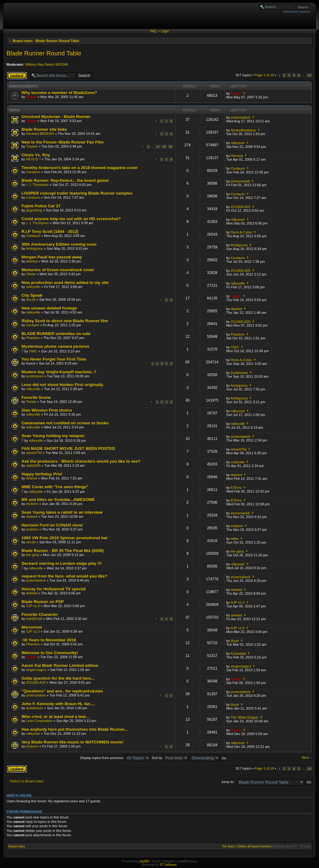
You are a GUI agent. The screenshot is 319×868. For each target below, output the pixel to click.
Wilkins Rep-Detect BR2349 (47, 64)
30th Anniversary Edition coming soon (59, 244)
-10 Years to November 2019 (49, 640)
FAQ (153, 31)
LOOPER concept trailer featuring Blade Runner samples (77, 193)
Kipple (31, 97)
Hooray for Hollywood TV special (54, 589)
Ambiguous (34, 248)
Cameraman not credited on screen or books (65, 423)
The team (228, 846)
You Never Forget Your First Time (54, 359)
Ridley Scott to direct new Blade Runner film (65, 321)
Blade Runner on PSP (43, 602)
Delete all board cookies (254, 846)
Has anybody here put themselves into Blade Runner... (75, 729)
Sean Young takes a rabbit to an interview (62, 512)
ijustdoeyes (35, 376)
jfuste (235, 641)
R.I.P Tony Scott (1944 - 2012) (50, 231)
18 (164, 147)
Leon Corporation (39, 721)
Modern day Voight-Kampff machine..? (59, 372)
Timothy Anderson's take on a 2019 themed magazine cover (80, 168)
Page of (264, 75)
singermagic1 (36, 670)
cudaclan (238, 462)
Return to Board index (27, 781)
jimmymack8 (240, 181)
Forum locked (17, 76)
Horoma (237, 156)
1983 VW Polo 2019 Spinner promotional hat (64, 538)
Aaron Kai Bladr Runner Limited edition (60, 665)
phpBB (144, 861)
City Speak (32, 295)
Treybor (32, 146)
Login (165, 31)
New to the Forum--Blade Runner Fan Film (63, 142)
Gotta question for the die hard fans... (58, 678)
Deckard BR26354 (40, 134)
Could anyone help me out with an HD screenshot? (71, 219)
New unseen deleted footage (49, 308)
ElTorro (236, 488)
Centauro (33, 172)
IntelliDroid (34, 619)
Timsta (31, 402)
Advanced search (296, 12)
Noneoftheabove (243, 130)
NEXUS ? (33, 159)
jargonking (34, 210)
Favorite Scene (36, 397)
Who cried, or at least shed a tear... (55, 717)
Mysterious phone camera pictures (55, 346)
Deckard (33, 325)
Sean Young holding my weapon (53, 436)
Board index (23, 41)
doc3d (31, 300)
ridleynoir (238, 143)
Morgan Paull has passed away (52, 257)
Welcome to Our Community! (50, 653)
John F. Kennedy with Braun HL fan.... (58, 704)
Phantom (33, 338)
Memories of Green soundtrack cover (58, 270)
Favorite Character (40, 614)
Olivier (31, 274)
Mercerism (32, 627)
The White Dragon (245, 717)
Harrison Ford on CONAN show (52, 525)
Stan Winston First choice (47, 410)
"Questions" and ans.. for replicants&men (62, 691)
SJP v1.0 (33, 606)
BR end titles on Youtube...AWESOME (58, 500)
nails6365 (33, 465)
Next (305, 757)
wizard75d (34, 453)
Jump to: (228, 782)
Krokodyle (238, 653)
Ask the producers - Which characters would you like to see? (81, 461)
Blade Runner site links (44, 129)
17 (158, 147)
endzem (32, 504)
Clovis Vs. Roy (36, 155)
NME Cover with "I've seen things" (55, 487)
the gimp (33, 555)
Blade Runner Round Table (57, 41)
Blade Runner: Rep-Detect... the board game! (65, 180)
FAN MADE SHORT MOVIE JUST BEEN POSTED (68, 448)
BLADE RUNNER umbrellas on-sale (56, 334)
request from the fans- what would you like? (64, 576)
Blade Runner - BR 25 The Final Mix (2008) (63, 551)
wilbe (235, 539)
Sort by (170, 758)
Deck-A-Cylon (241, 232)
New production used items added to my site (65, 283)
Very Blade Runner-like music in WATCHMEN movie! (72, 742)
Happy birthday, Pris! (42, 474)
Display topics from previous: (115, 758)
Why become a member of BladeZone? (59, 93)
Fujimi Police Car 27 (41, 206)
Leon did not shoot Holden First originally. (63, 385)
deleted (32, 261)
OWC (33, 351)
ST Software (168, 865)
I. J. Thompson (38, 185)
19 (309, 75)
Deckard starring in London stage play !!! (62, 563)
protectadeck (241, 117)
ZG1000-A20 (241, 207)
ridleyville (33, 287)
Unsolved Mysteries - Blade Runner (56, 117)
